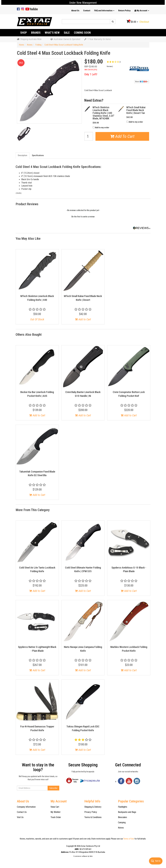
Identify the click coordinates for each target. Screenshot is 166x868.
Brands (36, 33)
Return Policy (124, 11)
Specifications (38, 155)
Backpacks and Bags (127, 812)
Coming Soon (82, 33)
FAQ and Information (104, 11)
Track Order (56, 817)
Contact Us (22, 812)
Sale (67, 33)
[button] (117, 64)
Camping (122, 822)
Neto (91, 856)
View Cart (55, 807)
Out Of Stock (37, 319)
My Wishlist (55, 812)
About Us (75, 11)
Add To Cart (122, 136)
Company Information (26, 807)
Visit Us (20, 817)
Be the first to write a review (83, 217)
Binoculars (122, 817)
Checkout (144, 22)
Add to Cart (83, 319)
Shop (24, 33)
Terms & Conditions (93, 817)
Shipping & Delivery (93, 807)
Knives (121, 828)
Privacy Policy (91, 812)
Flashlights (123, 807)
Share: (142, 82)
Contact (87, 11)
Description (23, 155)
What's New (52, 33)
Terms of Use (129, 839)
